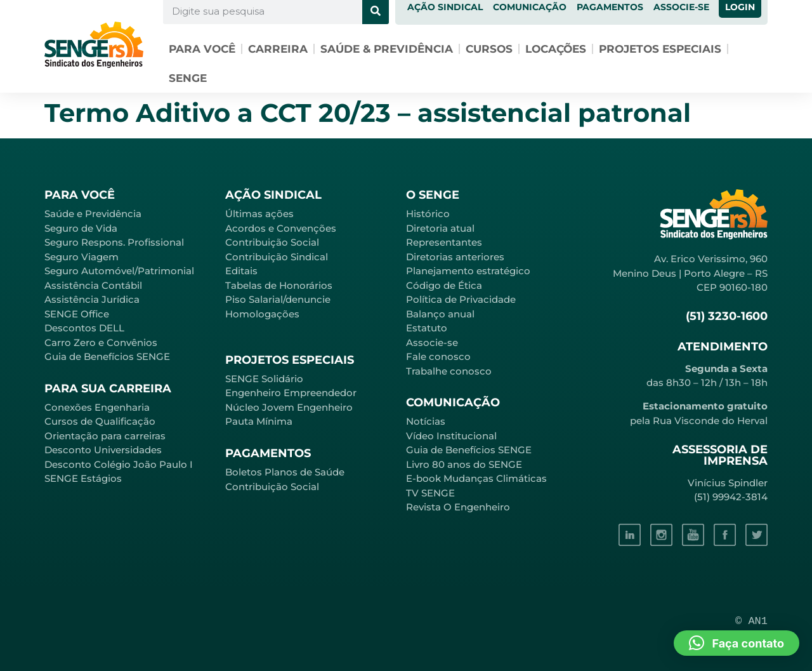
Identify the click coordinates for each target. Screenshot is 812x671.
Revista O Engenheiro (458, 507)
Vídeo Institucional (451, 436)
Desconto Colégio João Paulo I (119, 464)
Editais (241, 271)
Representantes (444, 242)
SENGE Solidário (264, 379)
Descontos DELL (84, 328)
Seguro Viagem (82, 257)
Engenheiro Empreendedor (291, 393)
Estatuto (427, 328)
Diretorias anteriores (455, 257)
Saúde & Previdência (387, 49)
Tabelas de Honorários (279, 285)
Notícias (426, 421)
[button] (737, 643)
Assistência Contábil (93, 285)
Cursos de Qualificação (100, 421)
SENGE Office (77, 314)
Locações (556, 49)
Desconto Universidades (103, 450)
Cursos (489, 49)
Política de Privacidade (461, 299)
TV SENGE (430, 493)
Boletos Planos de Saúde (285, 472)
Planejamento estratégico (468, 271)
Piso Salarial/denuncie (278, 299)
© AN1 (751, 621)
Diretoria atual (440, 228)
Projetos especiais (660, 49)
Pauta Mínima (259, 421)
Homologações (262, 314)
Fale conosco (438, 356)
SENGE (188, 78)
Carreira (278, 49)
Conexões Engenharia (97, 407)
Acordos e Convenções (281, 228)
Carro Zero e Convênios (101, 342)
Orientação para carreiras (105, 436)
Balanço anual (440, 314)
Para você (202, 49)
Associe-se (432, 342)
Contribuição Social (272, 242)
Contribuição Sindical (277, 257)
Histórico (428, 214)
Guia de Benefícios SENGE (107, 356)
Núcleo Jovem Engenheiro (289, 407)
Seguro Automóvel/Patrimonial (119, 271)
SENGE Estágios (83, 478)
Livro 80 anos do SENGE (464, 464)
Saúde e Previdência (93, 214)
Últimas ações (259, 214)
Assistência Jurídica (92, 299)
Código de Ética (444, 285)
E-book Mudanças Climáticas (476, 478)
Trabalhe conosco (449, 371)
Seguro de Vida (81, 228)
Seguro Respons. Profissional (114, 242)
